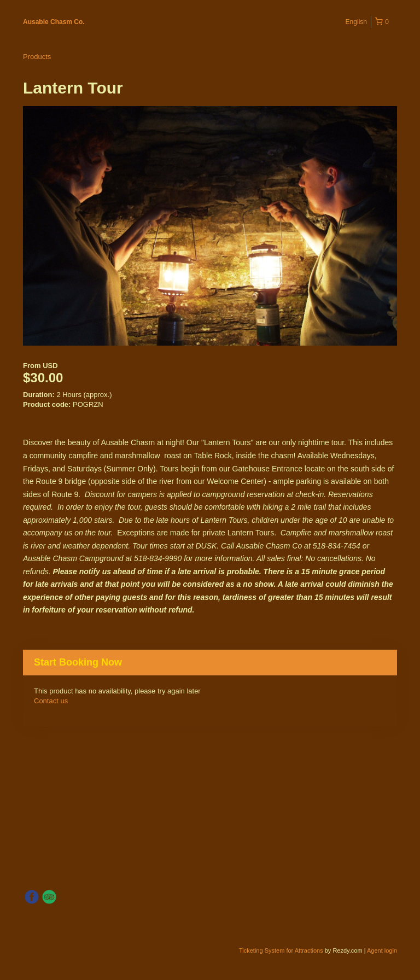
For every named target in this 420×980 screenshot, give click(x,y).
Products (37, 57)
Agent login (382, 950)
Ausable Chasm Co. (54, 22)
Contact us (51, 701)
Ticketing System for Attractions (282, 950)
